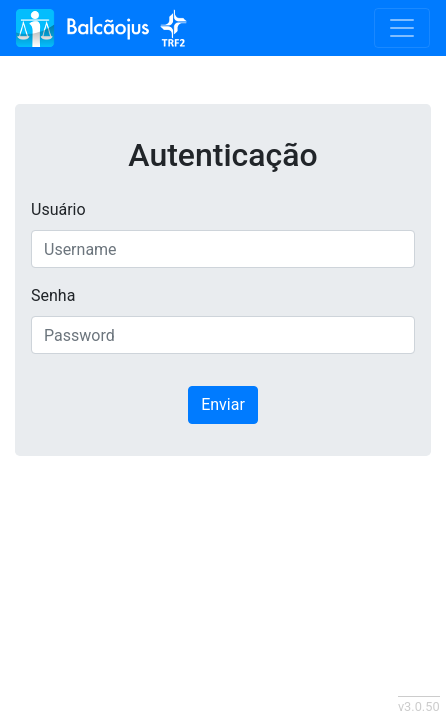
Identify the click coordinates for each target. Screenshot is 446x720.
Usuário (58, 209)
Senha (53, 295)
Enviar (223, 404)
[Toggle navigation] (402, 28)
